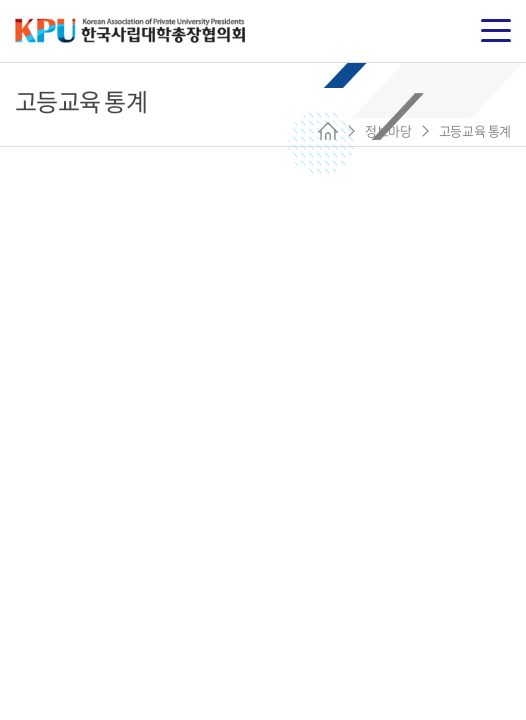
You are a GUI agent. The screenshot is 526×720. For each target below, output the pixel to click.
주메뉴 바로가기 (0, 0)
